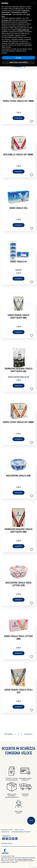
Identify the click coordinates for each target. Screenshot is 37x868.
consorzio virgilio (7, 843)
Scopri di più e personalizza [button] (18, 62)
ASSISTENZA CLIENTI (7, 830)
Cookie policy (5, 832)
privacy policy (19, 830)
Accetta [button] (18, 58)
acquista (18, 118)
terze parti (5, 20)
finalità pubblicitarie (23, 30)
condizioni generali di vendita (21, 832)
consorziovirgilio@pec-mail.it (24, 859)
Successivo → (29, 734)
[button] (34, 3)
